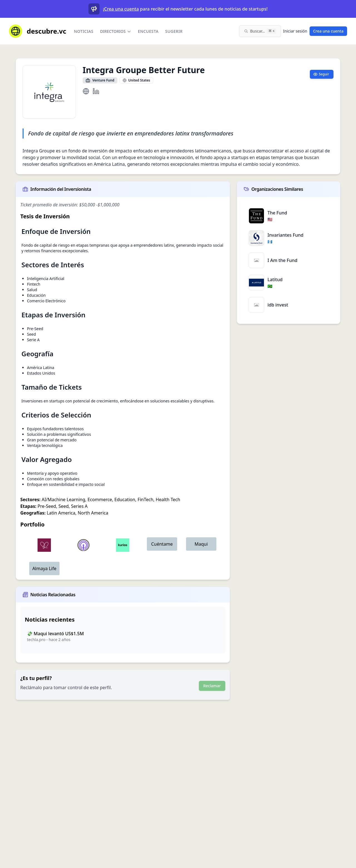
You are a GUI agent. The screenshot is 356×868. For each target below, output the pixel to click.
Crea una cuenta (121, 9)
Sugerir (174, 31)
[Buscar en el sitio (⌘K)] (260, 31)
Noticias (84, 31)
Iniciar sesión (295, 31)
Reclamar (212, 686)
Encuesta (148, 31)
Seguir (321, 74)
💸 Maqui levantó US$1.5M (55, 634)
